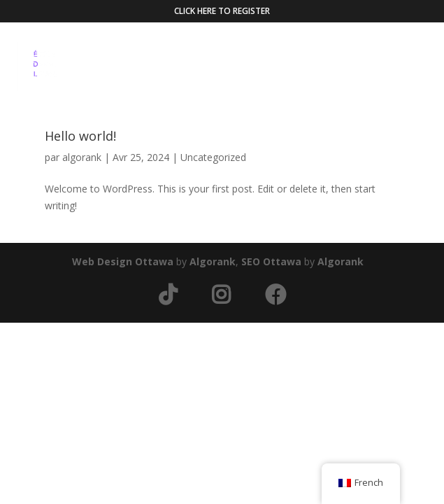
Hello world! (80, 136)
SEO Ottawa (271, 261)
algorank (82, 157)
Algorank (213, 261)
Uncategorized (213, 157)
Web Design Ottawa (123, 261)
